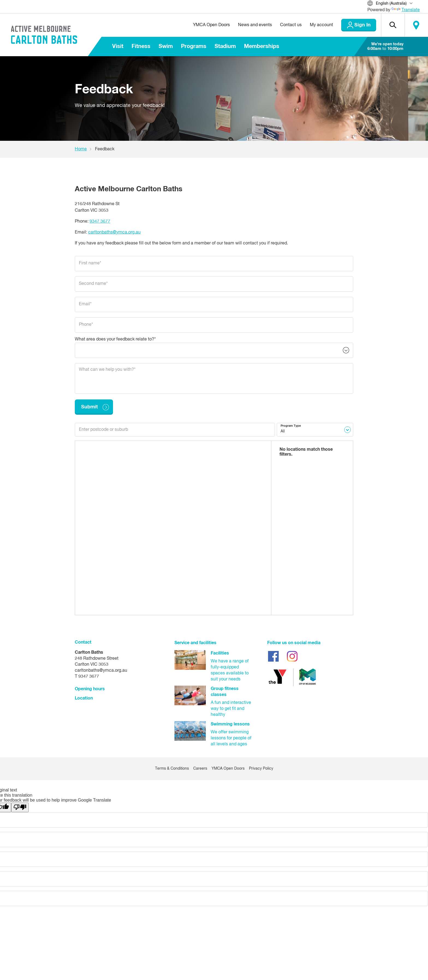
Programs (194, 46)
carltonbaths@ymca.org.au (114, 232)
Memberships (262, 46)
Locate (416, 25)
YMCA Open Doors (211, 25)
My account (321, 25)
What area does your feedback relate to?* (115, 339)
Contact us (291, 25)
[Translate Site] (394, 4)
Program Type (291, 426)
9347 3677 (100, 222)
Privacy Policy (261, 769)
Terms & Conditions (172, 769)
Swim (166, 46)
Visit (118, 46)
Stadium (225, 46)
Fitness (141, 46)
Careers (200, 769)
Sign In (362, 25)
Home (81, 149)
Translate (406, 10)
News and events (255, 25)
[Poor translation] (20, 807)
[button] (393, 25)
